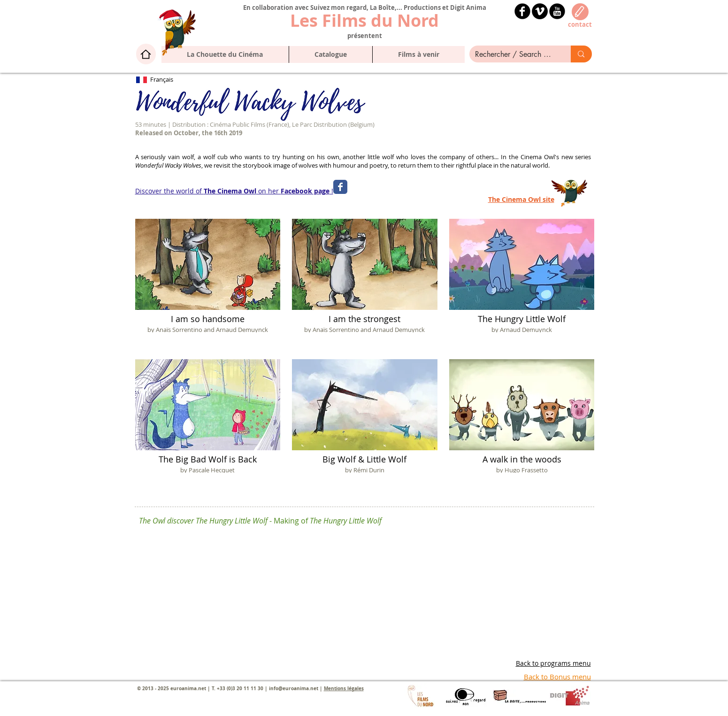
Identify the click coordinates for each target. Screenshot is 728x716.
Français (162, 79)
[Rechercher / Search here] (513, 54)
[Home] (146, 54)
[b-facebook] (522, 11)
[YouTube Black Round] (557, 11)
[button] (330, 54)
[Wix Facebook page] (340, 187)
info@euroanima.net (294, 688)
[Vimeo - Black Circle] (540, 11)
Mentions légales (344, 688)
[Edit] (580, 12)
